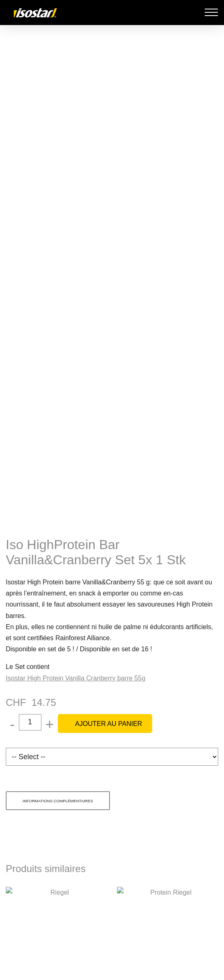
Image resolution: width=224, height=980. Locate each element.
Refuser (111, 915)
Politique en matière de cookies (133, 884)
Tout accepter (112, 965)
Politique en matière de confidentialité (170, 895)
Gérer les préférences (111, 940)
